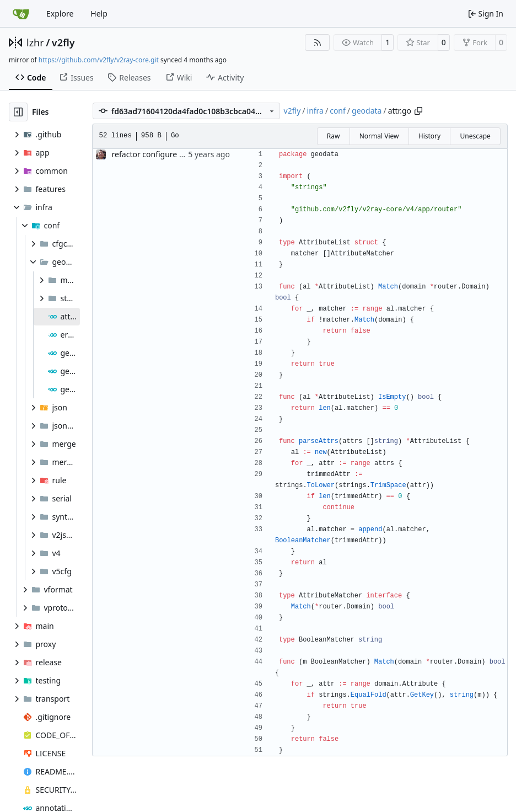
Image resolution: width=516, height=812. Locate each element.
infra (315, 111)
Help (99, 14)
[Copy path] (418, 111)
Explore (60, 14)
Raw (334, 136)
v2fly (63, 42)
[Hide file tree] (18, 112)
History (429, 136)
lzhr (35, 42)
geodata (367, 111)
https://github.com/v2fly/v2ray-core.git (99, 60)
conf (338, 111)
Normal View (379, 136)
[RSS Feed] (318, 42)
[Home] (21, 14)
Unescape (475, 136)
